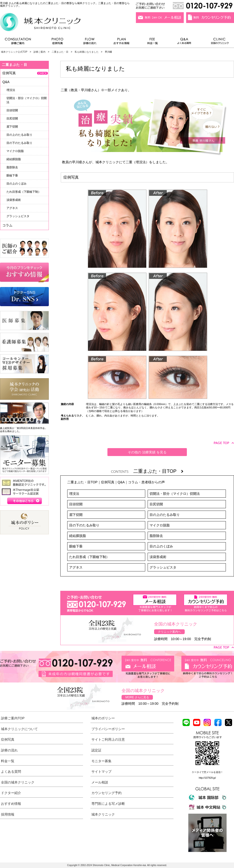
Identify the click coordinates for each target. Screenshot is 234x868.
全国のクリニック (218, 42)
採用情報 (8, 814)
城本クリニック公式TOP (14, 52)
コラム (7, 225)
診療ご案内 (20, 42)
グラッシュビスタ (163, 567)
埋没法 (74, 494)
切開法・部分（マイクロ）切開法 (175, 494)
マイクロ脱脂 (160, 525)
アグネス (76, 567)
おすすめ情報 (122, 42)
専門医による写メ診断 (108, 804)
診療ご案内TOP (13, 718)
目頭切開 (76, 504)
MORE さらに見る (137, 697)
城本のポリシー (103, 718)
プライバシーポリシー (108, 729)
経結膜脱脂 (78, 536)
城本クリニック (103, 814)
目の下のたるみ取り (84, 525)
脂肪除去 (156, 536)
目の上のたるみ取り (165, 515)
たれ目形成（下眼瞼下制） (89, 557)
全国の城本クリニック (18, 782)
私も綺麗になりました (87, 52)
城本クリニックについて (19, 729)
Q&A (121, 482)
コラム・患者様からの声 (146, 482)
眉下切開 (76, 515)
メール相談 (100, 782)
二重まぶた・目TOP (158, 471)
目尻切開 (156, 504)
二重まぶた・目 (60, 52)
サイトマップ (101, 772)
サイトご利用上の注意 (108, 739)
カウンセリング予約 (106, 793)
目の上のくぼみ (161, 546)
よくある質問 (185, 42)
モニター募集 (101, 761)
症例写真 (57, 42)
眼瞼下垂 (76, 546)
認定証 (96, 750)
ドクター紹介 (11, 793)
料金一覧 (153, 42)
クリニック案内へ (169, 632)
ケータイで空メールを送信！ (207, 772)
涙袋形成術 (158, 557)
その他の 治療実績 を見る (147, 452)
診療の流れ (90, 42)
